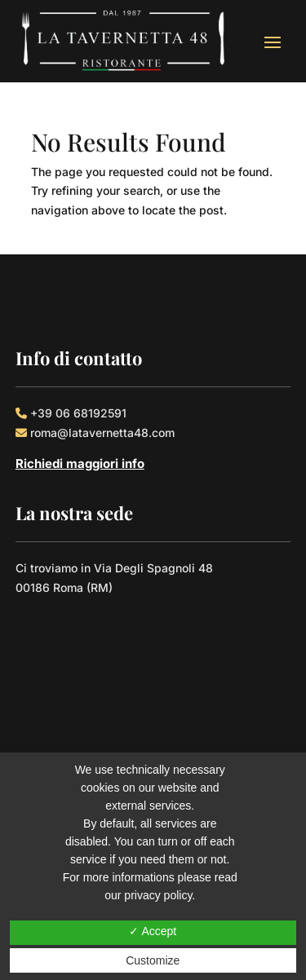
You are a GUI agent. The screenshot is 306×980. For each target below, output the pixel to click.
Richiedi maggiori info (80, 464)
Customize (153, 960)
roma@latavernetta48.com (102, 433)
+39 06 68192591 (78, 413)
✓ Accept (153, 931)
